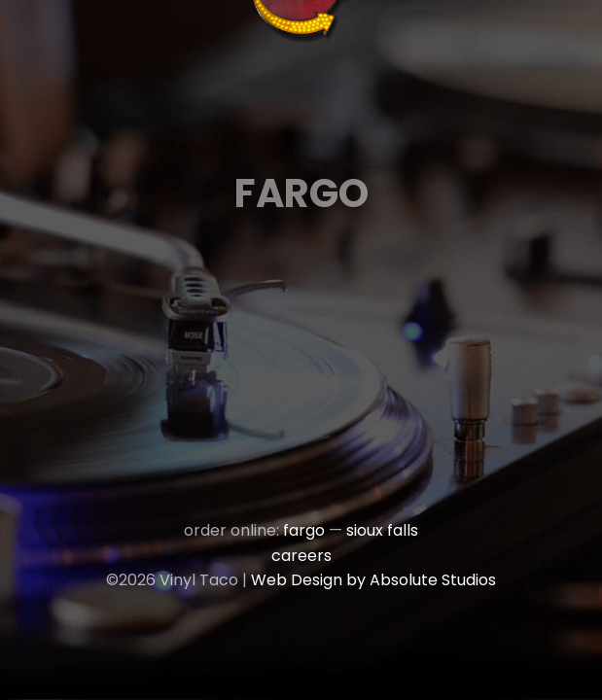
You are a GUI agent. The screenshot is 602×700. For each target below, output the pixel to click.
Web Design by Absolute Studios (373, 580)
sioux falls (382, 530)
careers (301, 556)
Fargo (301, 194)
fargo (304, 530)
